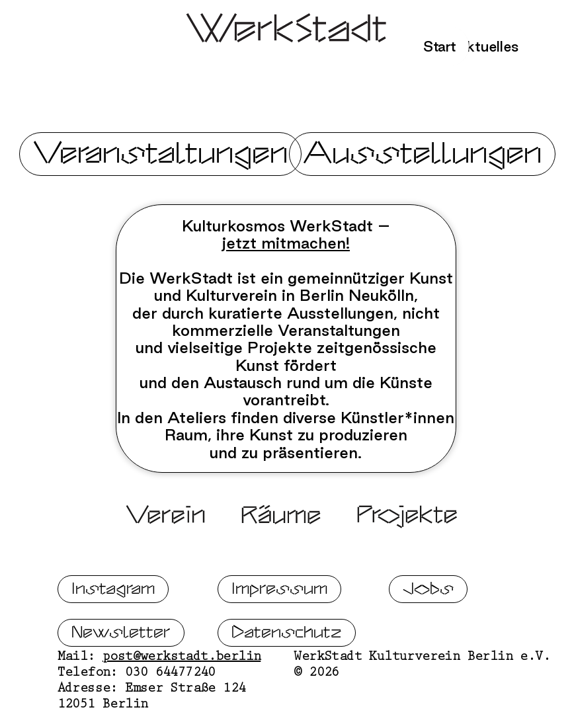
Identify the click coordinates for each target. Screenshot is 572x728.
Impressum (279, 623)
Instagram (113, 623)
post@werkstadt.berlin (182, 692)
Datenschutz (287, 667)
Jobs (428, 623)
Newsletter (121, 667)
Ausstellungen (422, 154)
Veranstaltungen (160, 154)
